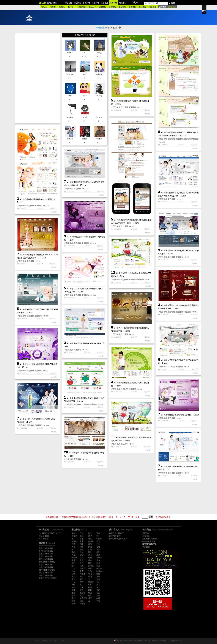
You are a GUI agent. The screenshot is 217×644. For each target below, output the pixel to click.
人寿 (73, 547)
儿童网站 (77, 350)
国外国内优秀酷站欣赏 (118, 539)
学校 (73, 577)
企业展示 (124, 107)
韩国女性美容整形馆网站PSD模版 (177, 415)
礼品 (98, 550)
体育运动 (195, 139)
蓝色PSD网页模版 (46, 556)
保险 (90, 547)
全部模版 (82, 7)
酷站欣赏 (77, 3)
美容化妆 (164, 139)
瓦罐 (82, 536)
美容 (73, 533)
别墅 (82, 544)
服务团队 (146, 536)
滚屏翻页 (163, 7)
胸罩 (82, 550)
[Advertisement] (38, 78)
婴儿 (98, 541)
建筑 (98, 577)
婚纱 (98, 574)
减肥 (90, 598)
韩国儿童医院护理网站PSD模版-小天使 (86, 343)
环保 (73, 582)
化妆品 (74, 536)
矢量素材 (95, 3)
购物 (90, 550)
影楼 (73, 604)
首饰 (73, 587)
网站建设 (123, 3)
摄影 (98, 552)
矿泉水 (99, 571)
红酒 (98, 555)
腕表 (98, 585)
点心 (98, 544)
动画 (90, 558)
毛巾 (73, 601)
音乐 (82, 590)
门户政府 (69, 405)
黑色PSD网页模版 (46, 548)
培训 (90, 593)
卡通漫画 (132, 107)
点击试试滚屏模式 (163, 517)
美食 (73, 555)
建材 (90, 590)
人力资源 (83, 598)
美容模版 (143, 7)
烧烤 (90, 596)
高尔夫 (74, 598)
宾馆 (73, 560)
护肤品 (99, 558)
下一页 (131, 517)
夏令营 (83, 593)
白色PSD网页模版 (46, 551)
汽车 (90, 533)
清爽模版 (153, 7)
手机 (82, 533)
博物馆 (83, 604)
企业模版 (102, 7)
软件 (82, 582)
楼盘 (82, 566)
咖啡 (98, 598)
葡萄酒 (74, 558)
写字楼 (83, 574)
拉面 (82, 558)
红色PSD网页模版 (46, 554)
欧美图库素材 (115, 536)
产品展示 (38, 371)
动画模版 (112, 7)
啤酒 (73, 579)
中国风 (99, 539)
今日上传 (92, 7)
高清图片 (104, 3)
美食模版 (132, 7)
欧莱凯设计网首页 (116, 533)
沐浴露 (91, 541)
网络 (73, 563)
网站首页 (68, 3)
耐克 (98, 566)
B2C (90, 585)
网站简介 (146, 533)
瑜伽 (90, 577)
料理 (90, 536)
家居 (73, 593)
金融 (98, 547)
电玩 (98, 596)
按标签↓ (53, 7)
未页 (138, 517)
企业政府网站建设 (150, 539)
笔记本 (91, 582)
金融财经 (140, 280)
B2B (73, 585)
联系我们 (146, 547)
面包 (98, 563)
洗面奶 (74, 541)
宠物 (73, 552)
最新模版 (122, 7)
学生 (90, 552)
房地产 (83, 568)
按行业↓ (45, 7)
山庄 (98, 593)
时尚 (73, 571)
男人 (82, 560)
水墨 (82, 539)
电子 (73, 566)
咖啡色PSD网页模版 (47, 570)
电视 (98, 601)
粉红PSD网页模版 (46, 573)
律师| (82, 601)
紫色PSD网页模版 (46, 559)
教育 (73, 544)
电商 (73, 590)
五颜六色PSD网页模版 (48, 578)
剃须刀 (83, 579)
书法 (90, 574)
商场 (98, 579)
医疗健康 (116, 107)
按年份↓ (71, 7)
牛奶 (98, 582)
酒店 (90, 555)
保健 (82, 552)
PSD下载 (114, 3)
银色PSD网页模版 (46, 567)
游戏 (90, 539)
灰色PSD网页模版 (46, 565)
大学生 (91, 566)
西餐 (98, 533)
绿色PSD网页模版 (46, 575)
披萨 (82, 555)
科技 (82, 563)
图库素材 (86, 3)
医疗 (82, 577)
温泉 (90, 560)
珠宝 (82, 587)
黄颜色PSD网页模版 (47, 562)
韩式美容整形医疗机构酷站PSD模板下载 (39, 199)
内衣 (82, 547)
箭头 (73, 596)
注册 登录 (172, 7)
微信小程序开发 (149, 541)
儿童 (82, 541)
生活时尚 (171, 139)
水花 (82, 596)
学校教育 (164, 473)
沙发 (73, 568)
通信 (90, 544)
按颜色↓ (62, 7)
